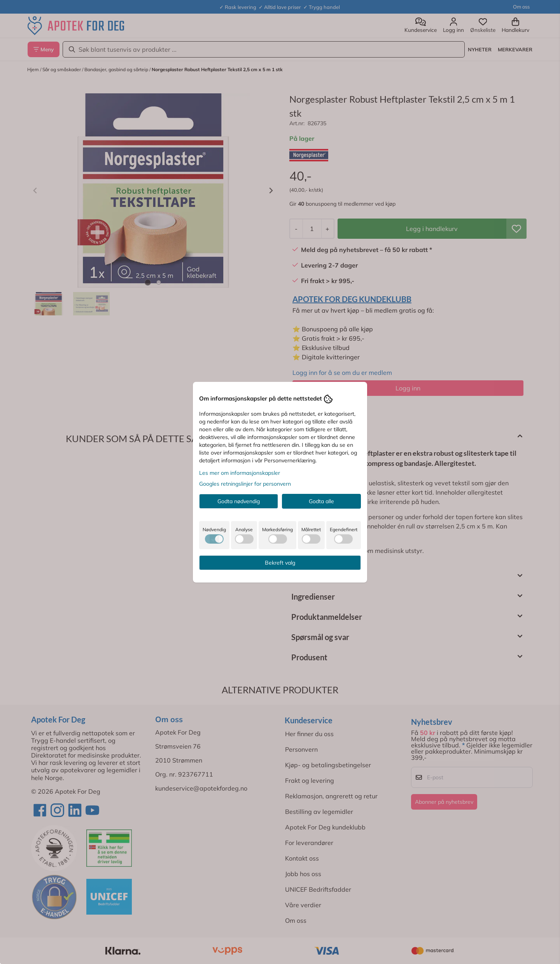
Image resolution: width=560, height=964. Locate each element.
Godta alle (321, 501)
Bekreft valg (280, 563)
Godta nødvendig (239, 501)
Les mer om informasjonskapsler (240, 473)
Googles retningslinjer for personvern (245, 484)
